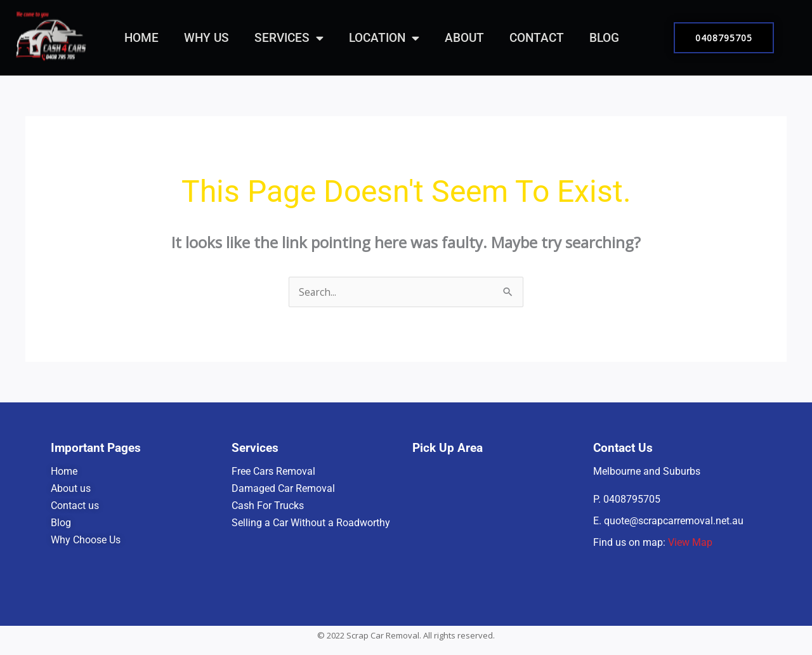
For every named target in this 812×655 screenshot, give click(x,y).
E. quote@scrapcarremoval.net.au (668, 521)
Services (289, 38)
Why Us (206, 38)
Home (141, 38)
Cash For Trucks (268, 506)
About (464, 38)
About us (72, 488)
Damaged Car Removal (283, 488)
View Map (690, 542)
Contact (537, 38)
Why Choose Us (86, 540)
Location (384, 38)
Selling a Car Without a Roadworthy (311, 523)
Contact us (75, 506)
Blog (604, 38)
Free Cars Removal (273, 471)
